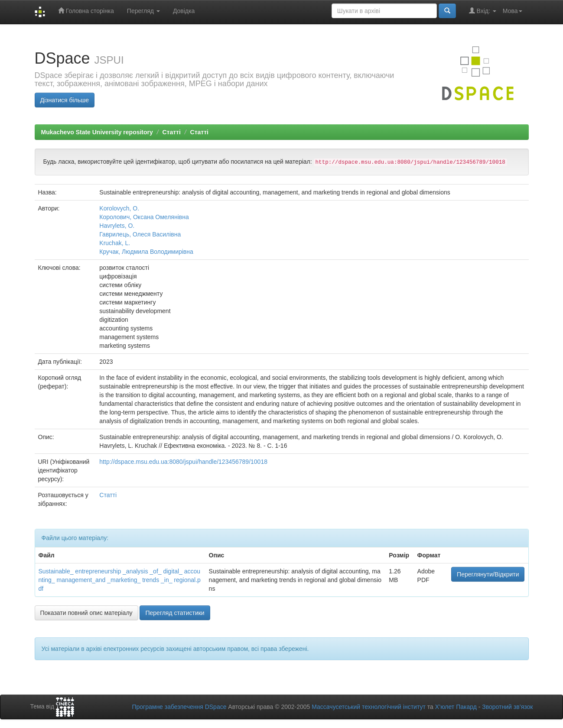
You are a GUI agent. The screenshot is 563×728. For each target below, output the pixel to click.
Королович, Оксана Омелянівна (144, 217)
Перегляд (143, 11)
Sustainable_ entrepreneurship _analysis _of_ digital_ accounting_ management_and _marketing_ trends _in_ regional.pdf (120, 580)
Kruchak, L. (115, 243)
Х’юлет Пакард (456, 707)
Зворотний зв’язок (507, 707)
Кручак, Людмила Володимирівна (146, 252)
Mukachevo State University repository (97, 132)
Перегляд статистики (175, 613)
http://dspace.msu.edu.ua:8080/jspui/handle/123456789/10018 (183, 462)
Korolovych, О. (119, 208)
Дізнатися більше (65, 100)
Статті (171, 132)
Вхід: (483, 11)
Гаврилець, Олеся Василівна (140, 234)
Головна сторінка (86, 11)
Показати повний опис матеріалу (86, 613)
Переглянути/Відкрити (488, 574)
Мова (513, 11)
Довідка (184, 11)
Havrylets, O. (117, 226)
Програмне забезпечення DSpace (179, 707)
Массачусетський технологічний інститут (369, 707)
